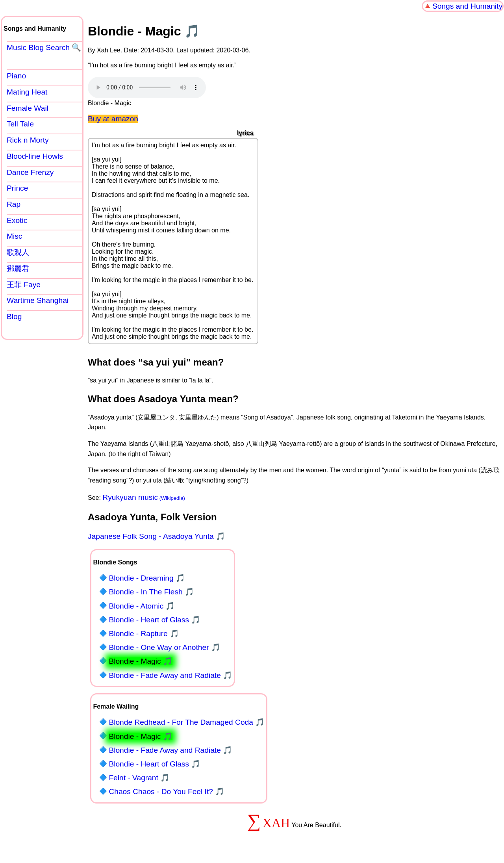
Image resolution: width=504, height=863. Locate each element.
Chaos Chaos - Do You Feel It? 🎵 (167, 792)
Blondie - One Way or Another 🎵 (165, 647)
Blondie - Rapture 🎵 (144, 634)
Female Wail (28, 108)
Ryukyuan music (130, 497)
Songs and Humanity (467, 6)
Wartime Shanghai (38, 300)
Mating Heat (27, 92)
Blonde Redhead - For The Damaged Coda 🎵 (187, 722)
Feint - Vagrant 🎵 (139, 778)
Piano (16, 76)
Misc (14, 236)
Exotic (17, 220)
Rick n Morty (28, 140)
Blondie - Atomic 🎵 (142, 606)
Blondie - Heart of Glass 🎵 (155, 620)
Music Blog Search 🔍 (44, 47)
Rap (14, 204)
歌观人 (18, 252)
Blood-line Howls (35, 156)
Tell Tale (20, 124)
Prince (17, 188)
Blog (14, 316)
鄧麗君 (18, 268)
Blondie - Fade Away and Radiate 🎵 (170, 675)
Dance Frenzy (30, 172)
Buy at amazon (113, 119)
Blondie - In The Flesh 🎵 (151, 592)
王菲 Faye (24, 285)
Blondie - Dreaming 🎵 (147, 578)
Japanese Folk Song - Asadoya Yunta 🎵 (157, 536)
